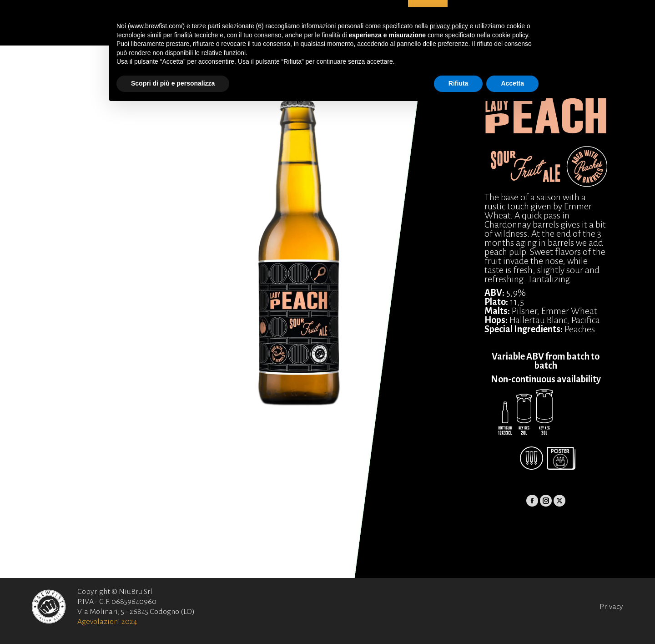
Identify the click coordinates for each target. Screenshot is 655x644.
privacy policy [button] (449, 26)
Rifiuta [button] (458, 83)
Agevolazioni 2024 (107, 622)
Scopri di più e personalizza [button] (173, 83)
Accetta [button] (512, 83)
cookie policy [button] (510, 35)
